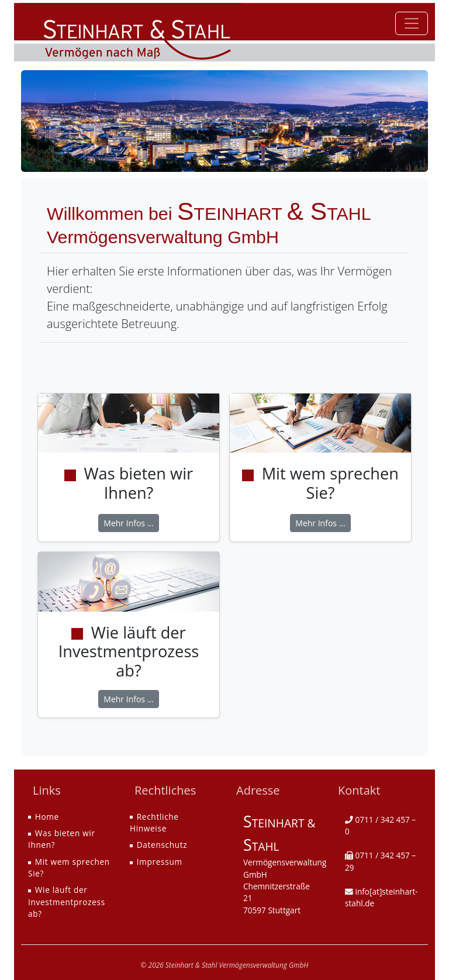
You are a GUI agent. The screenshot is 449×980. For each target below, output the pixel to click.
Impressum (160, 862)
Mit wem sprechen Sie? (69, 867)
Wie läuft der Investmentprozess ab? (67, 902)
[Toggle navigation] (412, 23)
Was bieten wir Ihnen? (62, 839)
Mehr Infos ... (128, 523)
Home (47, 817)
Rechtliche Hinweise (154, 822)
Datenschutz (162, 845)
